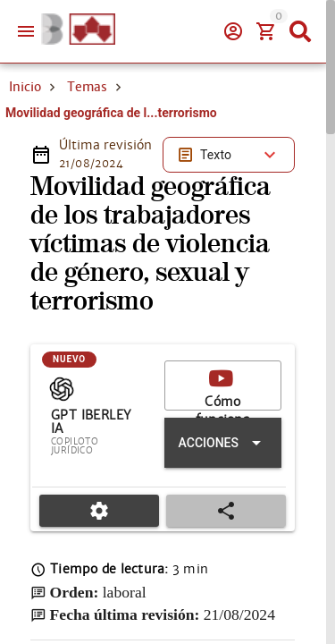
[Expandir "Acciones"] (223, 506)
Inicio (25, 150)
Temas (87, 150)
